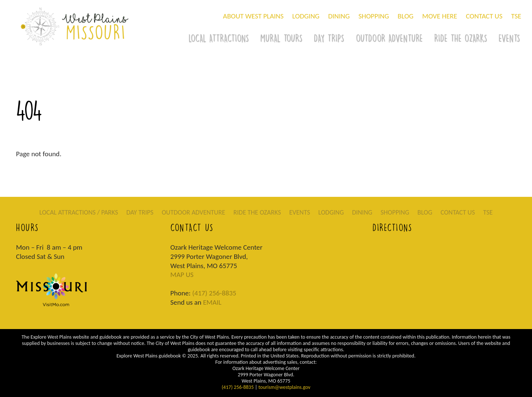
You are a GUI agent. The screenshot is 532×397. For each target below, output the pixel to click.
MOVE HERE (440, 16)
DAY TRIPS (329, 38)
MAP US (182, 275)
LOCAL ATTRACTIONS (219, 38)
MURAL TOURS (281, 38)
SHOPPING (374, 16)
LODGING (306, 16)
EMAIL (212, 302)
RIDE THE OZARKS (461, 38)
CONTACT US (484, 16)
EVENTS (300, 212)
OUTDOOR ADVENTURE (389, 38)
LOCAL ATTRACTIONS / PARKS (79, 212)
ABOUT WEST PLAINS (253, 16)
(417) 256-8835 (214, 293)
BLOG (405, 16)
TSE (516, 16)
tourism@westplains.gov (285, 387)
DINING (339, 16)
